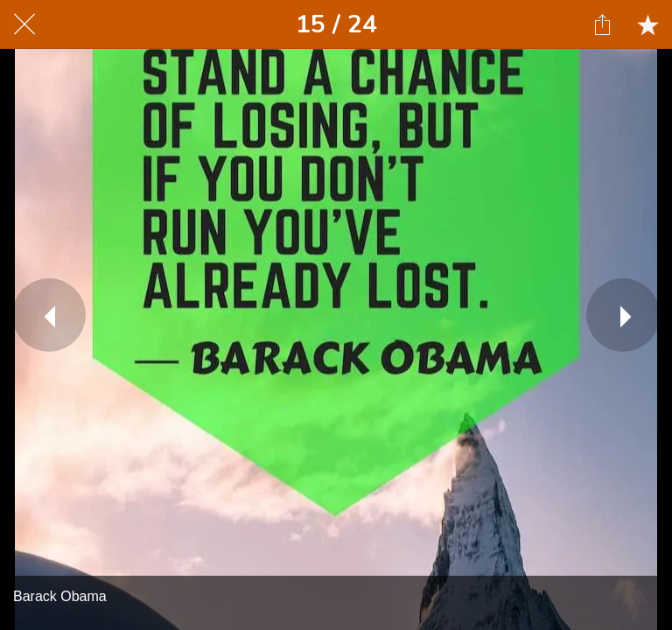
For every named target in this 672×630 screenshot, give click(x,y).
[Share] (602, 24)
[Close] (24, 24)
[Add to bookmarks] (647, 24)
